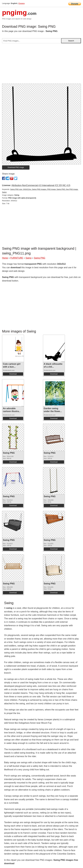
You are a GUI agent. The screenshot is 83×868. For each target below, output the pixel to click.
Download (13, 374)
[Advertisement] (41, 65)
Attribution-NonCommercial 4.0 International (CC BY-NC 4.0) (41, 185)
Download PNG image (16, 167)
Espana (22, 3)
